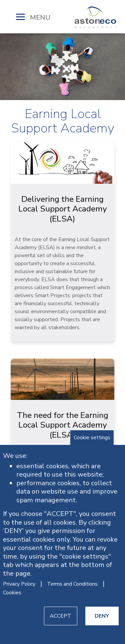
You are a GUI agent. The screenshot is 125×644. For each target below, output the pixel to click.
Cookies (12, 593)
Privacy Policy (19, 584)
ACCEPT (60, 616)
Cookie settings (92, 438)
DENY (102, 616)
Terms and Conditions (72, 584)
